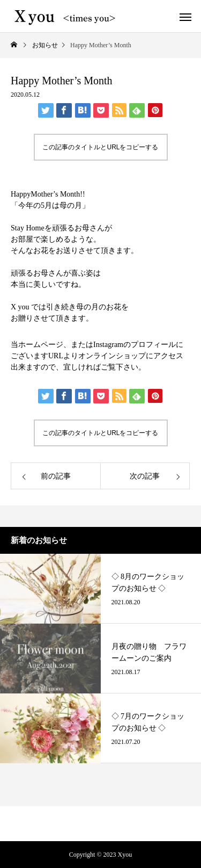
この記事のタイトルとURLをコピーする (100, 147)
